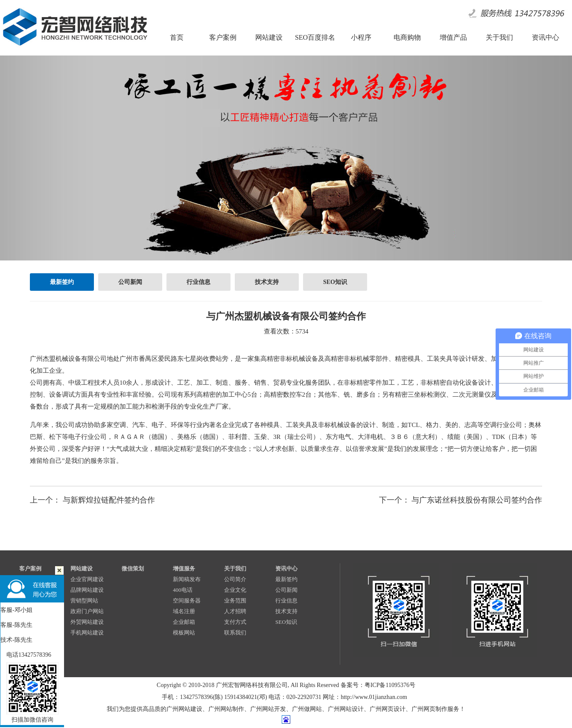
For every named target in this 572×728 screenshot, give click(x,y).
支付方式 (235, 622)
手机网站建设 (87, 633)
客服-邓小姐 (16, 610)
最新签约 (62, 282)
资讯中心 (286, 569)
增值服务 (184, 569)
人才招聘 (235, 611)
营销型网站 (84, 601)
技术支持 (267, 282)
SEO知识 (335, 282)
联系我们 (235, 633)
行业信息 (198, 282)
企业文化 (235, 590)
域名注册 (184, 611)
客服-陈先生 (16, 625)
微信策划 (133, 569)
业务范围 (235, 601)
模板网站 (184, 633)
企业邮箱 (184, 622)
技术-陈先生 (16, 640)
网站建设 (82, 569)
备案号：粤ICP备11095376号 (378, 685)
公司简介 (235, 579)
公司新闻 (130, 282)
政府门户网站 (87, 611)
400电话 (183, 590)
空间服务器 (187, 601)
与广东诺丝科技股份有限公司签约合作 (477, 500)
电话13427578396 (26, 655)
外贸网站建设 (87, 622)
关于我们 (235, 569)
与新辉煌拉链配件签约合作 (109, 500)
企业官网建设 (87, 579)
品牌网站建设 (87, 590)
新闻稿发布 (187, 579)
